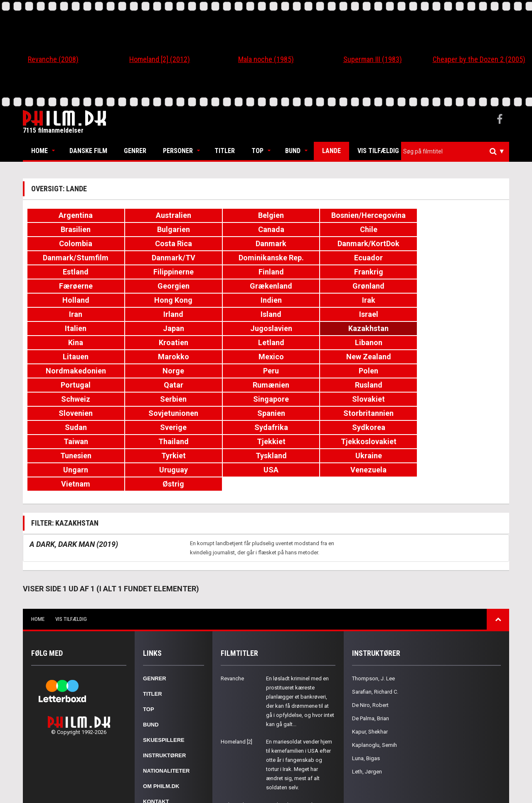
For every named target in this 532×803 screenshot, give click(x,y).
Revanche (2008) (53, 59)
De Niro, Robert (370, 606)
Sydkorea (306, 357)
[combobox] (455, 152)
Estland (385, 243)
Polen (465, 314)
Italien (226, 286)
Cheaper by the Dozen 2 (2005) (479, 59)
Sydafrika (226, 357)
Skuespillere (164, 641)
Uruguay (147, 385)
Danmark (385, 229)
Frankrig (146, 258)
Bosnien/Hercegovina (308, 215)
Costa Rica (306, 229)
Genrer (135, 151)
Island (67, 286)
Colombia (226, 229)
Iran (385, 272)
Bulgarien (465, 215)
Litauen (385, 300)
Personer (178, 151)
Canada (67, 229)
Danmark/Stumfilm (67, 243)
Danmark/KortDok (465, 229)
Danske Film (88, 151)
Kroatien (147, 300)
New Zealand (146, 314)
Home (39, 151)
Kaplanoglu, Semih (374, 646)
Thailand (465, 357)
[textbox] (457, 151)
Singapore (67, 342)
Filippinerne (465, 243)
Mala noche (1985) (266, 59)
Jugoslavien (385, 286)
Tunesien (226, 371)
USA (226, 385)
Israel (146, 286)
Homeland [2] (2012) (160, 59)
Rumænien (226, 328)
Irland (465, 272)
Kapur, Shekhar (370, 633)
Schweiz (385, 328)
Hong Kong (146, 272)
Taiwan (385, 357)
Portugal (67, 328)
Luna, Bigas (366, 659)
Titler (225, 151)
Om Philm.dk (161, 687)
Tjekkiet (67, 371)
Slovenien (226, 342)
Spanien (385, 342)
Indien (226, 272)
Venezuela (306, 385)
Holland (67, 272)
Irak (306, 272)
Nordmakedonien (226, 314)
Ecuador (306, 243)
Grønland (465, 258)
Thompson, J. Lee (373, 579)
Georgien (306, 258)
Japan (306, 286)
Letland (226, 300)
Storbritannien (465, 342)
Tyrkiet (306, 371)
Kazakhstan (465, 286)
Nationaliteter (166, 672)
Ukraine (465, 371)
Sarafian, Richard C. (375, 593)
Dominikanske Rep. (226, 243)
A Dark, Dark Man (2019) (74, 445)
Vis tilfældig (378, 151)
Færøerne (226, 258)
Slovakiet (147, 342)
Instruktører (164, 656)
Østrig (465, 385)
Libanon (306, 300)
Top (257, 151)
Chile (146, 229)
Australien (147, 215)
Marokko (465, 300)
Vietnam (385, 385)
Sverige (146, 357)
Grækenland (385, 258)
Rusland (306, 328)
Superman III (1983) (373, 59)
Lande (331, 151)
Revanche (232, 579)
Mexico (67, 314)
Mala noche (235, 706)
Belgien (226, 215)
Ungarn (67, 385)
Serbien (465, 328)
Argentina (67, 215)
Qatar (147, 328)
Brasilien (385, 215)
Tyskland (385, 371)
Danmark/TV (147, 243)
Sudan (67, 357)
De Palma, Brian (371, 619)
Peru (385, 314)
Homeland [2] (236, 643)
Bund (293, 151)
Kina (67, 300)
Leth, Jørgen (367, 673)
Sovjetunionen (306, 342)
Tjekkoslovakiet (146, 371)
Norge (306, 314)
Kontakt (156, 703)
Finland (67, 258)
